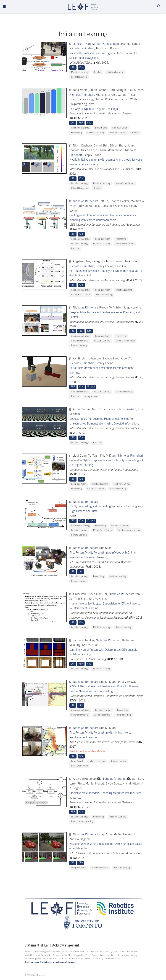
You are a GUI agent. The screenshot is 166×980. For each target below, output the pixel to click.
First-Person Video (122, 484)
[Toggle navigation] (4, 7)
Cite (81, 68)
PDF (73, 68)
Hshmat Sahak (131, 44)
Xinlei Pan (80, 594)
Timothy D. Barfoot (108, 49)
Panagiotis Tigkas (103, 262)
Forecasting (76, 133)
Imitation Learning (115, 72)
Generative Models (80, 341)
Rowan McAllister (90, 206)
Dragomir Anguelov (82, 104)
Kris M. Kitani (98, 599)
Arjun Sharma (82, 410)
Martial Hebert (95, 784)
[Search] (159, 7)
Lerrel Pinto (77, 784)
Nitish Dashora (82, 146)
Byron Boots (113, 784)
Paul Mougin (118, 90)
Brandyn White (128, 100)
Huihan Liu (94, 359)
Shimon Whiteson (106, 100)
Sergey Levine (92, 155)
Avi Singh (79, 359)
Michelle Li (103, 95)
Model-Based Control (125, 184)
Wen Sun (137, 779)
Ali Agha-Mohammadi (110, 150)
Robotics (97, 72)
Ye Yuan (93, 456)
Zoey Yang (86, 100)
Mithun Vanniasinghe (106, 44)
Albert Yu (127, 359)
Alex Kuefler (135, 90)
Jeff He (104, 201)
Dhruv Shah (118, 146)
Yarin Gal (121, 266)
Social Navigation (79, 77)
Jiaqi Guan (80, 456)
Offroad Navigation (80, 188)
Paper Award (77, 761)
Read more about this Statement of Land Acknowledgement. (50, 962)
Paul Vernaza (127, 682)
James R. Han (82, 44)
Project (91, 387)
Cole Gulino (119, 95)
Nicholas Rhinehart (82, 49)
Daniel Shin (101, 146)
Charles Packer (119, 201)
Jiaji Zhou (106, 835)
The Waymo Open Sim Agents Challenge (94, 109)
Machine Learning (79, 72)
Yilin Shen (81, 599)
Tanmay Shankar (84, 641)
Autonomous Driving (80, 128)
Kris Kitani (106, 548)
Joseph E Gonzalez (115, 206)
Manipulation (91, 397)
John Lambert (99, 90)
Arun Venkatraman (85, 779)
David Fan (88, 150)
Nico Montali (81, 90)
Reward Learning (79, 346)
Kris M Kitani (108, 456)
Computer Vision (120, 128)
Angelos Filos (81, 262)
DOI (73, 123)
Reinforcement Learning (129, 530)
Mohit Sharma (101, 410)
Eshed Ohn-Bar (97, 594)
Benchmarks (101, 128)
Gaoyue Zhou (111, 359)
